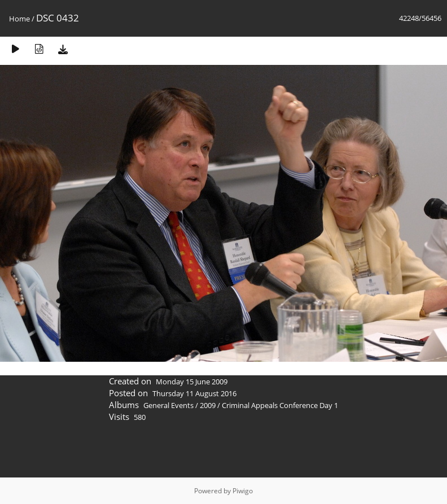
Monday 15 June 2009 (192, 382)
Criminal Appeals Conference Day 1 (280, 405)
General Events (168, 405)
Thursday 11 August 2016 (194, 393)
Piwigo (243, 491)
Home (19, 19)
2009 (208, 405)
